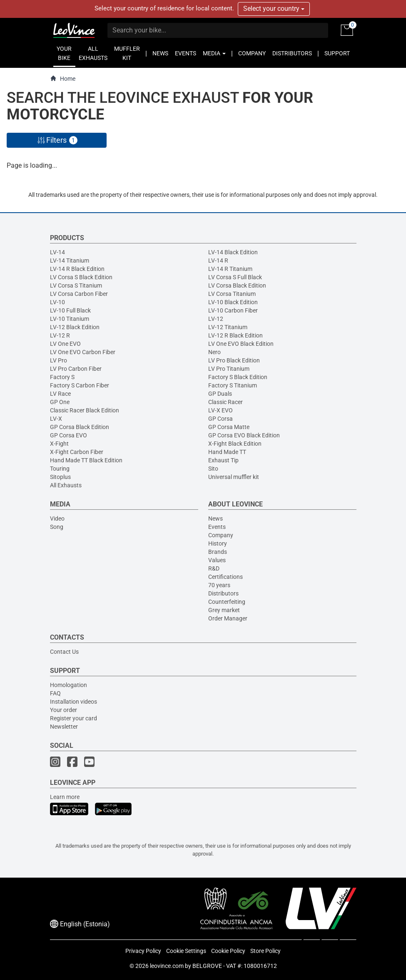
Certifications (225, 577)
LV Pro (59, 360)
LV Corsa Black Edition (237, 285)
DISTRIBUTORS (292, 53)
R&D (214, 568)
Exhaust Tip (223, 460)
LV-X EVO (220, 410)
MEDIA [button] (214, 53)
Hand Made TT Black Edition (86, 460)
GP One (60, 402)
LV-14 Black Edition (233, 252)
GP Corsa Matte (229, 427)
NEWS (160, 53)
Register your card (73, 718)
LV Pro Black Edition (234, 360)
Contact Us (64, 652)
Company (221, 535)
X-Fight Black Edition (235, 444)
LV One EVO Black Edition (241, 344)
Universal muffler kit (234, 477)
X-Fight (59, 444)
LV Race (60, 394)
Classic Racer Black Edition (85, 410)
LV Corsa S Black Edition (81, 277)
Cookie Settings (186, 951)
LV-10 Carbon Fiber (233, 310)
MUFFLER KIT (127, 53)
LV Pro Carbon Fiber (76, 369)
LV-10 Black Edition (233, 302)
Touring (60, 469)
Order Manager (228, 618)
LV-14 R (218, 261)
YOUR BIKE (64, 53)
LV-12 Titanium (228, 327)
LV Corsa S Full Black (235, 277)
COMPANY (252, 53)
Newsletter (64, 727)
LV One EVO (65, 344)
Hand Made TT (227, 452)
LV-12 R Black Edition (235, 335)
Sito (213, 469)
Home (63, 78)
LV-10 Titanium (70, 319)
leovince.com (167, 966)
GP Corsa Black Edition (80, 427)
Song (57, 527)
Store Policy (265, 951)
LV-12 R (60, 335)
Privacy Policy (143, 951)
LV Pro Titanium (229, 369)
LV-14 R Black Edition (77, 269)
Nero (214, 352)
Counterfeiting (227, 602)
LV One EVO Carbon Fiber (83, 352)
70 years (219, 585)
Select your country (274, 9)
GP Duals (220, 394)
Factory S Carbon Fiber (80, 385)
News (215, 519)
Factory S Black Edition (238, 377)
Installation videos (73, 702)
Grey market (224, 610)
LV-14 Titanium (70, 261)
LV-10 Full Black (70, 310)
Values (217, 560)
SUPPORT (337, 53)
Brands (218, 552)
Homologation (68, 685)
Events (217, 527)
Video (57, 519)
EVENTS (186, 53)
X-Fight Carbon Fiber (77, 452)
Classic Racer (225, 402)
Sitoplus (60, 477)
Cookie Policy (228, 951)
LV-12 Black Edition (75, 327)
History (218, 543)
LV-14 (57, 252)
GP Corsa (220, 419)
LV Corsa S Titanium (76, 285)
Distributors (223, 593)
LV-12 (216, 319)
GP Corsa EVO (68, 435)
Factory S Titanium (233, 385)
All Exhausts (66, 485)
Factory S (62, 377)
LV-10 (57, 302)
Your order (64, 710)
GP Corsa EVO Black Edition (244, 435)
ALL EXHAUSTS (93, 53)
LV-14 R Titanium (230, 269)
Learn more (65, 797)
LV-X (56, 419)
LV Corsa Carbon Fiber (79, 294)
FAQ (55, 693)
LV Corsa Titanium (232, 294)
